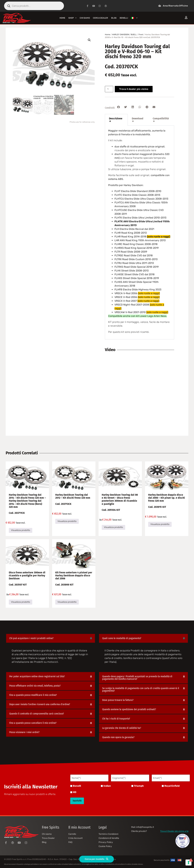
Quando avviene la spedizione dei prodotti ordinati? (129, 709)
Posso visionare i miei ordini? (24, 732)
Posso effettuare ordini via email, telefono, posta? (35, 686)
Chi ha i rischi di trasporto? (116, 719)
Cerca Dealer (100, 18)
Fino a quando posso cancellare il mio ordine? (33, 723)
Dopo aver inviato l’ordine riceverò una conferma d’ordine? (40, 704)
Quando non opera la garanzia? (118, 737)
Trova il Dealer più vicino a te (174, 830)
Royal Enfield (172, 785)
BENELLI (124, 18)
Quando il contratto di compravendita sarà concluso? (37, 714)
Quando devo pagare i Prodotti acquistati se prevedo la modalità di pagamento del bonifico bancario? (137, 678)
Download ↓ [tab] (138, 120)
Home (62, 18)
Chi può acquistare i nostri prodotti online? (31, 638)
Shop (72, 18)
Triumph (139, 785)
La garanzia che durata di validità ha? (122, 728)
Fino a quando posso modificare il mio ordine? (33, 695)
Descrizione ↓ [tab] (116, 120)
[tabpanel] (140, 233)
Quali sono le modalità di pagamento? (122, 638)
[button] (89, 40)
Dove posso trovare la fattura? (118, 700)
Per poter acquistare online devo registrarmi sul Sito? (37, 676)
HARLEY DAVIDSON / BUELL (124, 35)
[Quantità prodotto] (109, 89)
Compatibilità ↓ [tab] (161, 120)
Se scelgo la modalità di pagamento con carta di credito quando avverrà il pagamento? (141, 689)
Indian (107, 785)
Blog (114, 18)
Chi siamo (85, 18)
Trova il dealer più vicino (134, 89)
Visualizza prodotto (21, 530)
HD (75, 792)
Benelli (77, 785)
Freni (141, 35)
